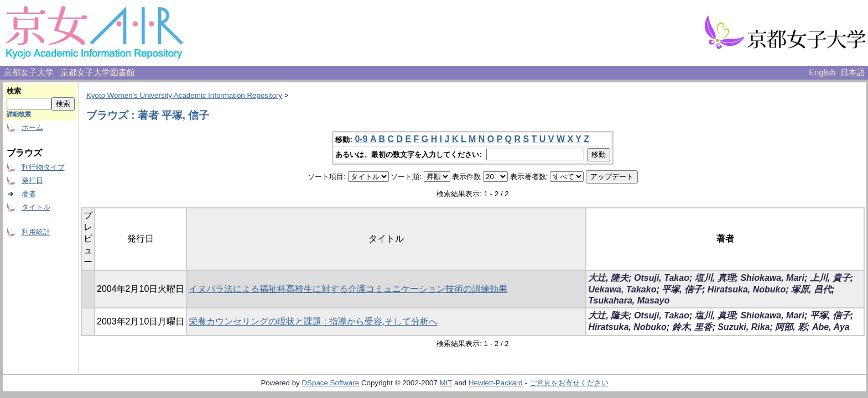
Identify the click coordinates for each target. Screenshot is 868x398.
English (822, 72)
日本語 (853, 72)
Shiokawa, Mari (772, 278)
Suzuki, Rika (744, 327)
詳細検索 (19, 114)
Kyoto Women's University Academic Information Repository (184, 95)
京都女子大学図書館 (98, 72)
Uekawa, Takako (622, 289)
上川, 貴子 (830, 278)
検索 (14, 91)
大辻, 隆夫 (608, 278)
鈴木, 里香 (692, 327)
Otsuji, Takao (662, 278)
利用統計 (36, 232)
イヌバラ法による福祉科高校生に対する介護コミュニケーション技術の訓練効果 (348, 289)
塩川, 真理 (715, 278)
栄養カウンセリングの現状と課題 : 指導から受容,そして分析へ (313, 321)
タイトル (36, 207)
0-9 (361, 139)
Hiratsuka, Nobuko (747, 289)
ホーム (32, 127)
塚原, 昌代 (811, 289)
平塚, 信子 (682, 289)
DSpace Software (330, 383)
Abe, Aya (831, 327)
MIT (446, 383)
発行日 (32, 180)
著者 (29, 194)
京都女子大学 (30, 72)
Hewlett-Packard (496, 383)
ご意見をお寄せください (569, 383)
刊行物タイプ (43, 167)
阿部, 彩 (791, 327)
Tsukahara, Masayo (629, 300)
